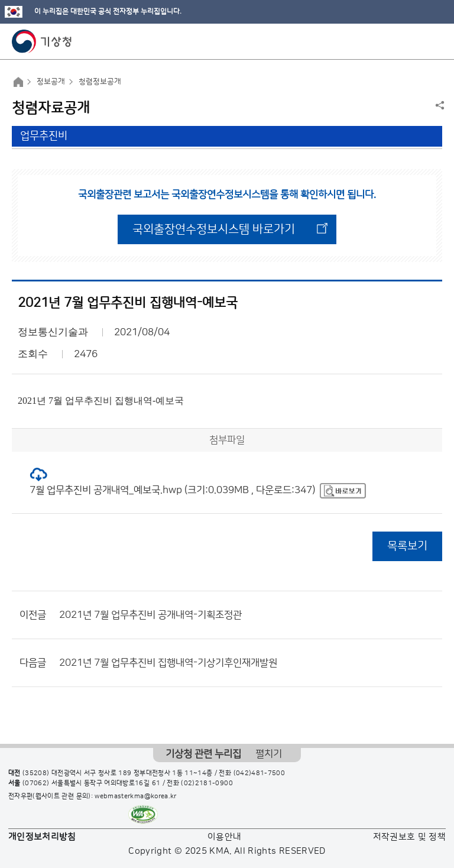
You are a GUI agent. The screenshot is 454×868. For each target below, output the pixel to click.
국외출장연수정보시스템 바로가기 (214, 229)
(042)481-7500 (260, 773)
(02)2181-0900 (207, 783)
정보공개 (51, 82)
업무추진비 (44, 136)
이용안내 (224, 837)
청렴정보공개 (100, 82)
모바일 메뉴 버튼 (435, 41)
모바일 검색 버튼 (416, 41)
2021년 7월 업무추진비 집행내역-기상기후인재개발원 (168, 663)
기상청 (42, 41)
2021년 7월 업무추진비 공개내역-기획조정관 (150, 615)
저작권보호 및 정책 (410, 837)
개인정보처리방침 (42, 837)
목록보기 (407, 546)
